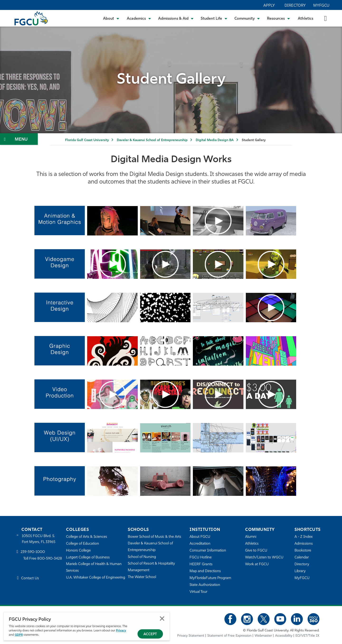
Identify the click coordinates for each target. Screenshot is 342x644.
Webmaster (263, 636)
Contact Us (30, 578)
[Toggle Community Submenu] (247, 18)
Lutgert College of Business (88, 558)
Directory (295, 6)
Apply (269, 6)
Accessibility (284, 636)
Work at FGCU (257, 564)
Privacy (121, 631)
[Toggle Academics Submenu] (139, 18)
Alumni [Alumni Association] (251, 537)
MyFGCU (321, 6)
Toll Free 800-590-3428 (43, 559)
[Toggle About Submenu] (111, 18)
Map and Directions (205, 571)
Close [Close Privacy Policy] (162, 619)
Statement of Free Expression (229, 636)
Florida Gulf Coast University (87, 140)
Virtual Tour (199, 592)
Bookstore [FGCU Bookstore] (303, 551)
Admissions (304, 544)
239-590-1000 (33, 552)
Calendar (302, 558)
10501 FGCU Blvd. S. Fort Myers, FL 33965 (39, 539)
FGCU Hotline (201, 558)
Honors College (78, 551)
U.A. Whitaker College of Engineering (96, 578)
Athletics (306, 19)
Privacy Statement (191, 636)
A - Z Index (304, 537)
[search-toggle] (325, 18)
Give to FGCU (256, 551)
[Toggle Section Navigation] (19, 139)
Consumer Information (208, 551)
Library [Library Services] (300, 571)
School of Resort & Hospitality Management (152, 567)
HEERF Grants (201, 564)
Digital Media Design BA (215, 140)
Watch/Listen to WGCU (264, 558)
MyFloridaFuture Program (210, 578)
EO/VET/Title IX (307, 636)
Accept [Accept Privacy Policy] (150, 634)
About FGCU (200, 537)
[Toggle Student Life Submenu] (214, 18)
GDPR (19, 635)
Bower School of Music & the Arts (155, 537)
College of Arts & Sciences (87, 537)
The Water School (142, 577)
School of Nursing (142, 557)
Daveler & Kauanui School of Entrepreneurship (152, 140)
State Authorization (205, 585)
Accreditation (200, 544)
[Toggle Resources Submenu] (278, 18)
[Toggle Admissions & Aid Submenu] (176, 18)
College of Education (83, 544)
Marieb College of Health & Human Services (94, 568)
